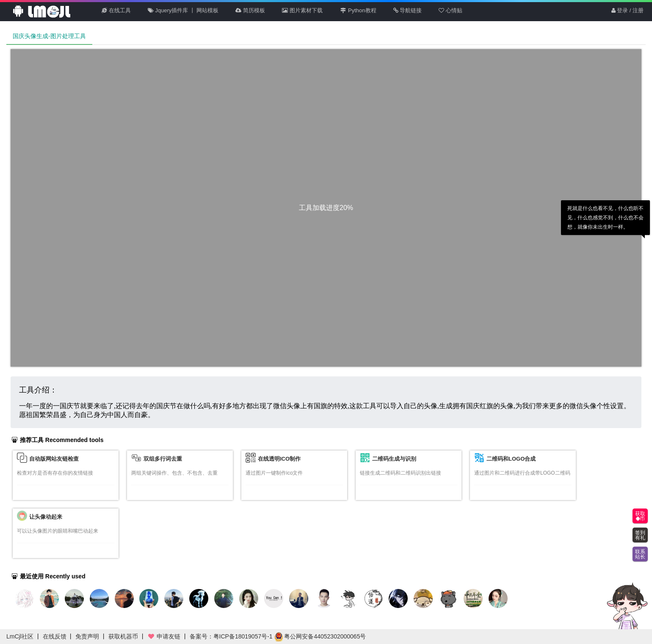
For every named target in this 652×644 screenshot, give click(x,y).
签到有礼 (640, 535)
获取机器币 (123, 636)
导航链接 (408, 10)
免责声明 (87, 636)
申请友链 (164, 636)
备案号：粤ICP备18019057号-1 (231, 636)
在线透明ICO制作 (279, 459)
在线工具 (116, 10)
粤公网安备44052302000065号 (320, 636)
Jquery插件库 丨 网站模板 (183, 10)
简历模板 (250, 10)
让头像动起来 (46, 517)
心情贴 (450, 10)
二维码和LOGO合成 (511, 459)
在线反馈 (55, 636)
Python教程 (358, 10)
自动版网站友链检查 (54, 459)
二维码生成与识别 (394, 459)
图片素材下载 (302, 10)
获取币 (640, 516)
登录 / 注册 (627, 10)
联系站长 (640, 554)
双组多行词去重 (163, 459)
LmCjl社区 (20, 636)
